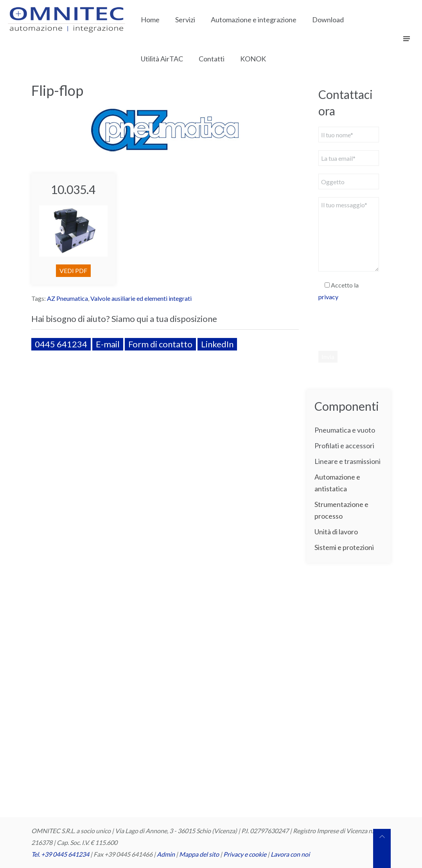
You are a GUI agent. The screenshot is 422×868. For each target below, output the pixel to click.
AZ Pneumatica (67, 298)
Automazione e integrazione (254, 20)
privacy (328, 297)
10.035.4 (73, 189)
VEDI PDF (73, 270)
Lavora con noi (290, 854)
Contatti (212, 59)
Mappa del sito (199, 854)
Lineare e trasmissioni (347, 461)
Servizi (185, 20)
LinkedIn (217, 344)
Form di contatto (160, 344)
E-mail (108, 344)
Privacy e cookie (245, 854)
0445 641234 (61, 344)
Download (328, 20)
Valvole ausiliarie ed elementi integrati (141, 298)
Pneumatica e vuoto (345, 430)
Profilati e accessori (344, 446)
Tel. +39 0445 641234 (60, 854)
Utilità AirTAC (162, 59)
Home (150, 20)
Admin (166, 854)
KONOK (253, 59)
